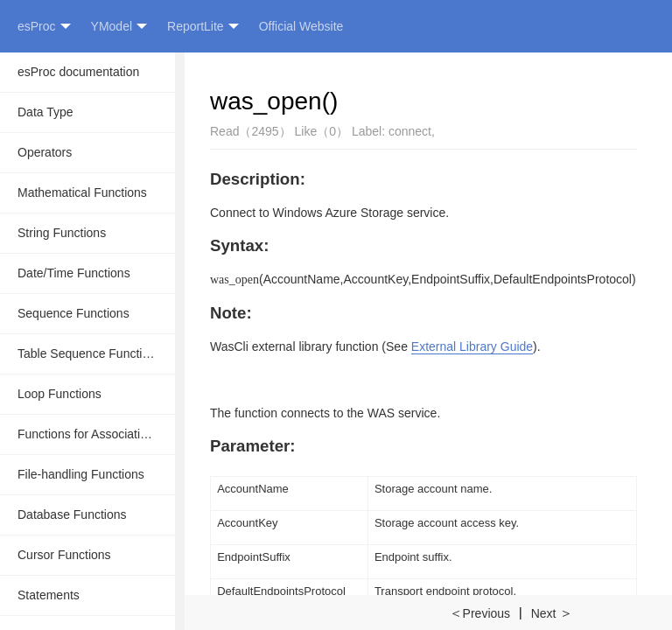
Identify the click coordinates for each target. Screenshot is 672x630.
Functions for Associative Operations (96, 434)
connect (410, 131)
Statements (49, 595)
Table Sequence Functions (90, 353)
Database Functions (72, 514)
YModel (119, 27)
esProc (44, 27)
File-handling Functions (81, 474)
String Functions (62, 233)
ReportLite (203, 27)
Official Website (301, 26)
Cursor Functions (64, 555)
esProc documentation (78, 72)
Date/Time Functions (74, 273)
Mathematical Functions (82, 192)
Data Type (45, 112)
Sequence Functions (73, 313)
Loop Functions (59, 394)
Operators (45, 152)
